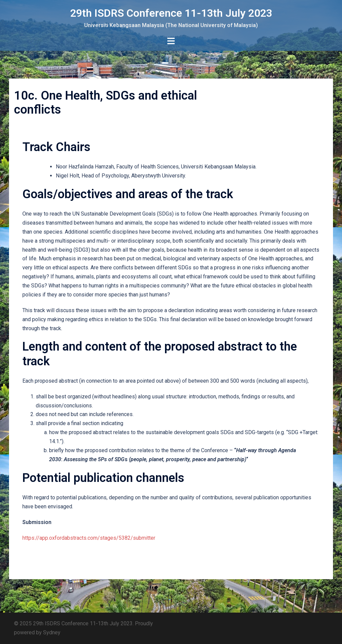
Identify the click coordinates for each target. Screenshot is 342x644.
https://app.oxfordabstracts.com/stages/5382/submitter (89, 538)
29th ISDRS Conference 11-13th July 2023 (171, 13)
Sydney (52, 632)
